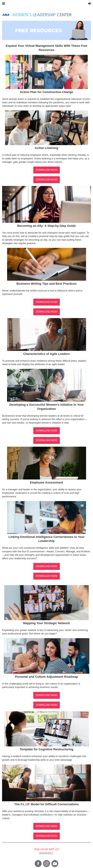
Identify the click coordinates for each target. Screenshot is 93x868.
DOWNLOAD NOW (47, 170)
